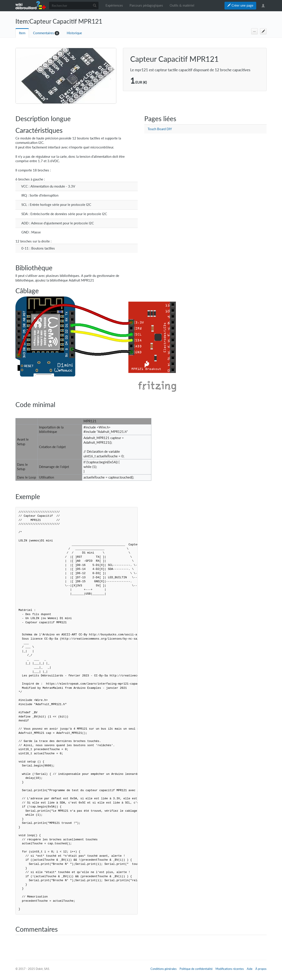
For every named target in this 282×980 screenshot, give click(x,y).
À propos (261, 969)
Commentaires (44, 33)
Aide (250, 969)
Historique (74, 33)
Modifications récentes (230, 969)
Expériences (114, 5)
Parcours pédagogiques (146, 5)
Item (22, 33)
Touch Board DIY (160, 129)
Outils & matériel (182, 5)
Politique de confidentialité (196, 969)
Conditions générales (164, 969)
